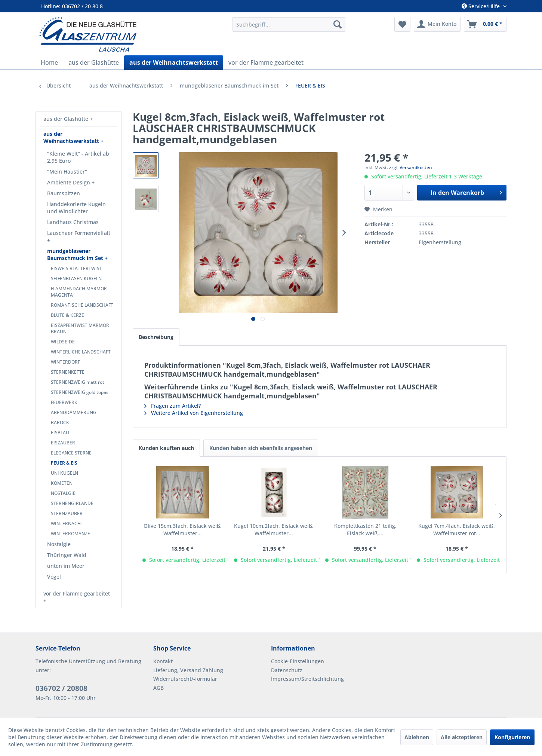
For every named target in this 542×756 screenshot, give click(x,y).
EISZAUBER (63, 443)
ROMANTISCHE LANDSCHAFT (82, 305)
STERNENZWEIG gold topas (80, 392)
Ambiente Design (69, 182)
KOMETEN (62, 483)
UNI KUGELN (64, 473)
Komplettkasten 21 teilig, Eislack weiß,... (365, 529)
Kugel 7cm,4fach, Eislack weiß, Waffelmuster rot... (457, 529)
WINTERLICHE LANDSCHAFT (81, 352)
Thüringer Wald (67, 555)
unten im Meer (66, 566)
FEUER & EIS (64, 463)
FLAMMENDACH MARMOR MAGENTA (79, 292)
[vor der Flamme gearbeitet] (266, 62)
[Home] (49, 62)
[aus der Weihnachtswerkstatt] (174, 62)
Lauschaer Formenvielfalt (79, 233)
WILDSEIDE (63, 342)
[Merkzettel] (402, 24)
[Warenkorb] (485, 24)
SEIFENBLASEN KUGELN (76, 278)
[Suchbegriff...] (289, 24)
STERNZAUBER (67, 513)
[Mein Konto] (437, 24)
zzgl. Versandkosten (411, 167)
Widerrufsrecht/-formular (185, 679)
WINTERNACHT (67, 524)
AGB (158, 688)
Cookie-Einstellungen (298, 661)
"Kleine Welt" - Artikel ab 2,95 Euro (78, 157)
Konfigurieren (512, 737)
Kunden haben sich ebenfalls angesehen (261, 448)
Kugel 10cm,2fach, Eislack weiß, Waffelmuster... (274, 529)
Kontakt (163, 661)
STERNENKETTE (68, 372)
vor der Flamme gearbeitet (77, 593)
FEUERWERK (64, 402)
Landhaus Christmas (73, 222)
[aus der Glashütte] (94, 62)
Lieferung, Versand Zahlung (188, 670)
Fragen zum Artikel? (173, 406)
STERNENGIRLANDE (72, 503)
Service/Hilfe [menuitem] (481, 6)
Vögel (54, 577)
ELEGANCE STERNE (71, 453)
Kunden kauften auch (166, 448)
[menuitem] (289, 24)
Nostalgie (59, 544)
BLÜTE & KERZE (67, 315)
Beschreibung (156, 337)
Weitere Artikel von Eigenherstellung (194, 413)
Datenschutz (287, 670)
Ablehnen (417, 737)
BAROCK (60, 423)
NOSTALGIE (63, 493)
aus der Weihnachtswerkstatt (72, 137)
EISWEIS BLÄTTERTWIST (76, 268)
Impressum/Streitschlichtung (307, 679)
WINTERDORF (65, 362)
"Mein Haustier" (67, 172)
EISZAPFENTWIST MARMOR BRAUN (80, 328)
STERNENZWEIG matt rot (78, 382)
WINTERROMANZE (70, 534)
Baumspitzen (64, 193)
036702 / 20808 (61, 688)
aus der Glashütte (67, 119)
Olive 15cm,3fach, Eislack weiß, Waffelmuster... (183, 529)
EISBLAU (60, 433)
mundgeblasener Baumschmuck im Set (76, 254)
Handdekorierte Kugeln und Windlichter (76, 208)
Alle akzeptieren (462, 737)
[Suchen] (338, 24)
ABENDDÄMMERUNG (74, 412)
